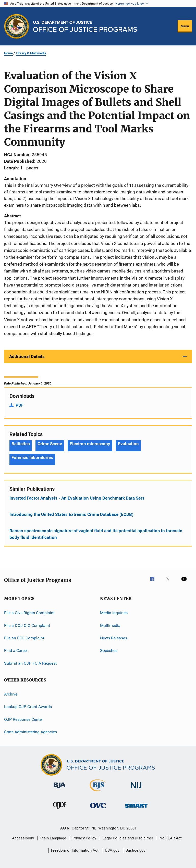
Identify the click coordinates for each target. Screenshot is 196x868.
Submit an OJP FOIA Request (30, 663)
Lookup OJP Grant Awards (28, 707)
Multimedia (110, 625)
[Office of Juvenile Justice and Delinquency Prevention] (60, 810)
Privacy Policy (84, 838)
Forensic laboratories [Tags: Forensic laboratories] (32, 457)
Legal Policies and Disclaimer (128, 838)
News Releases (114, 638)
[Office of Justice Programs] (17, 26)
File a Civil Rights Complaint (29, 613)
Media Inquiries (114, 613)
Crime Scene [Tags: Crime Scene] (50, 444)
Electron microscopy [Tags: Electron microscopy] (90, 444)
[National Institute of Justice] (136, 789)
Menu (185, 26)
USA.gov (112, 850)
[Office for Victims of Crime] (98, 809)
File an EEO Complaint (24, 638)
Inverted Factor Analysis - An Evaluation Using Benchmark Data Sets (77, 498)
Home (8, 53)
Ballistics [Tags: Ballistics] (21, 444)
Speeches (109, 650)
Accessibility (23, 838)
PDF (20, 405)
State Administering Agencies (30, 732)
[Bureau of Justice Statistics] (98, 792)
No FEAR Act (171, 838)
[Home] (85, 26)
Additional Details (27, 356)
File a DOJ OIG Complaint (27, 625)
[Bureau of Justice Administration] (60, 789)
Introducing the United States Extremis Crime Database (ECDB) (71, 514)
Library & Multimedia (31, 53)
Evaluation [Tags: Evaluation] (128, 444)
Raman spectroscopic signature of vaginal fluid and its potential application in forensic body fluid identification (96, 534)
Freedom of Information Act (75, 850)
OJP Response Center (23, 719)
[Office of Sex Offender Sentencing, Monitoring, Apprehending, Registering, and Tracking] (136, 809)
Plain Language (53, 838)
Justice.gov (136, 850)
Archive (11, 694)
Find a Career (16, 650)
